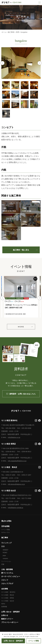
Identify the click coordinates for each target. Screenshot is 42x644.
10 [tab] (15, 104)
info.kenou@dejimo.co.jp (16, 484)
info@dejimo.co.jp (14, 437)
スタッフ (5, 580)
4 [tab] (34, 85)
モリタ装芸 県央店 (8, 595)
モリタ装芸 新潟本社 (8, 592)
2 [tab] (15, 85)
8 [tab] (34, 95)
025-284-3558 (10, 428)
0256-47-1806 (10, 475)
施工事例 (5, 538)
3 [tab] (25, 85)
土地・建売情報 (7, 569)
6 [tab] (15, 95)
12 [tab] (34, 104)
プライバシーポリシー (10, 622)
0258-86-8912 (10, 452)
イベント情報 (6, 530)
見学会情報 (5, 526)
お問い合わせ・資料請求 (10, 612)
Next (40, 63)
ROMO (5, 553)
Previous (2, 63)
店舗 (3, 564)
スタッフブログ (7, 584)
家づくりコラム (7, 573)
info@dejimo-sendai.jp (16, 508)
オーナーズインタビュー (11, 576)
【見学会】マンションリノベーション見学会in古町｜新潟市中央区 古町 (21, 306)
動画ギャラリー (7, 619)
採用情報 (4, 607)
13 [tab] (6, 114)
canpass (5, 558)
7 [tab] (25, 95)
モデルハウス (6, 532)
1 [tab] (6, 85)
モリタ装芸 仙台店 (8, 601)
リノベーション (6, 561)
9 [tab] (6, 104)
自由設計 (6, 550)
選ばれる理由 (6, 521)
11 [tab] (25, 104)
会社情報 (5, 589)
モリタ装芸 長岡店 (8, 598)
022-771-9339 (10, 498)
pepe (4, 556)
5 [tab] (6, 95)
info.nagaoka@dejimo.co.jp (17, 461)
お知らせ (5, 615)
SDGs (3, 604)
